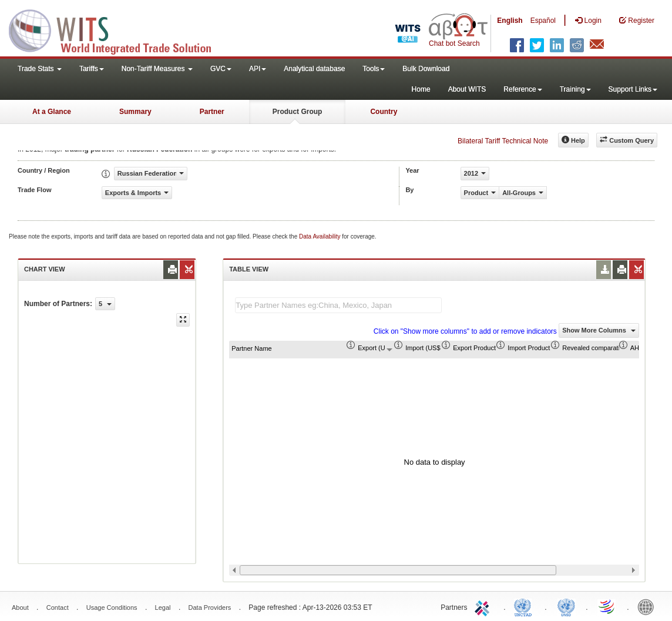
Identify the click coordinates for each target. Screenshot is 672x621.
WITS (117, 29)
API (258, 69)
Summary (135, 112)
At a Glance (52, 112)
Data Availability (320, 236)
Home (421, 89)
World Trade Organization (607, 606)
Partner (212, 112)
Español (543, 21)
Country (384, 112)
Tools (374, 69)
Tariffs (92, 69)
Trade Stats (40, 69)
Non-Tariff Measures (157, 69)
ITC (484, 606)
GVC (221, 69)
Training (575, 89)
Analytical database (314, 69)
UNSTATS (566, 606)
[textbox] (338, 305)
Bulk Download (426, 69)
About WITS (467, 89)
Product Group (298, 112)
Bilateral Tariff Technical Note (503, 141)
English (510, 21)
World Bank (649, 606)
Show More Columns (599, 330)
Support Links (633, 89)
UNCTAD (525, 606)
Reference (523, 89)
